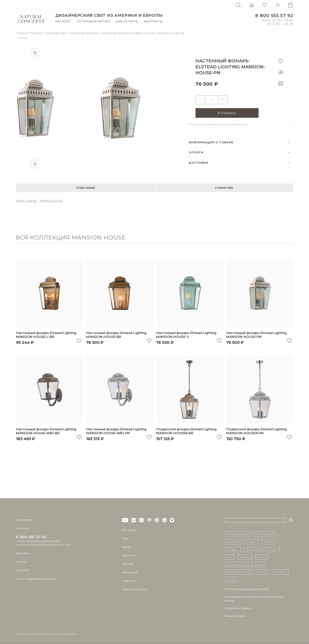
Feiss (230, 557)
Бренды (127, 564)
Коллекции (130, 572)
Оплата (196, 152)
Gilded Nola (253, 549)
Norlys (262, 557)
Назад (21, 38)
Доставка (198, 162)
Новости (128, 581)
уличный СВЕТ (265, 534)
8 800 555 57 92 (274, 16)
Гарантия (224, 188)
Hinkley (273, 549)
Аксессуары (234, 542)
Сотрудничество (94, 21)
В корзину (227, 113)
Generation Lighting (239, 572)
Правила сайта (235, 616)
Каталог (63, 21)
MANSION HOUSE (51, 201)
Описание (86, 188)
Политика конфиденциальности (247, 589)
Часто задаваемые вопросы (36, 579)
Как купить (127, 21)
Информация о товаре (211, 142)
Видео (126, 547)
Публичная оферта (238, 608)
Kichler (258, 564)
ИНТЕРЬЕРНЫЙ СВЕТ (238, 534)
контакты (280, 572)
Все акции (129, 530)
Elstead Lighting (26, 201)
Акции (262, 572)
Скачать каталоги (134, 589)
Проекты (128, 555)
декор (252, 542)
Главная (22, 33)
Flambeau (232, 549)
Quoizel (245, 557)
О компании (24, 520)
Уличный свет (57, 33)
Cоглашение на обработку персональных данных (254, 599)
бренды (268, 542)
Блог (125, 538)
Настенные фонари (84, 33)
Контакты (153, 21)
